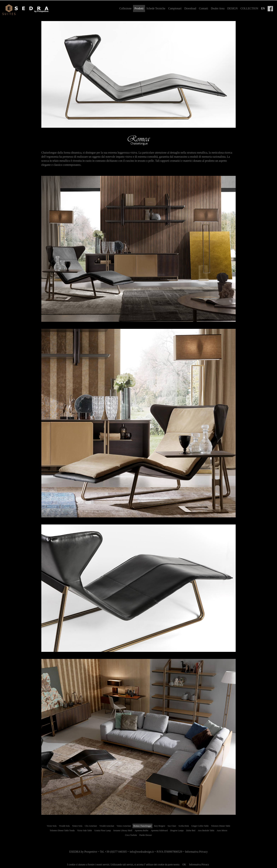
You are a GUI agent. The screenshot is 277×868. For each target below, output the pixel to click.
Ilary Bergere (160, 826)
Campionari (175, 8)
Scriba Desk (184, 826)
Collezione (126, 8)
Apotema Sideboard (159, 830)
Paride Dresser (146, 835)
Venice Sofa (77, 826)
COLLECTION (249, 8)
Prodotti (139, 8)
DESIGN (233, 8)
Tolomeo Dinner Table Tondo (62, 830)
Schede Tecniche (156, 8)
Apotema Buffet (141, 830)
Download (190, 8)
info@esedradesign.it (142, 852)
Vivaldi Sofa (64, 826)
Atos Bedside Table (206, 830)
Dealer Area (218, 8)
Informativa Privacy (199, 865)
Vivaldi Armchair (107, 826)
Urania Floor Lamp (103, 830)
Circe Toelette (131, 835)
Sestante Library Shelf (123, 830)
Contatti (204, 8)
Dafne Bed (191, 830)
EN (263, 8)
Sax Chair (172, 826)
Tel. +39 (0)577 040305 (113, 852)
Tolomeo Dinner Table (221, 826)
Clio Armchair (91, 826)
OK (184, 865)
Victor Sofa (52, 826)
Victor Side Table (85, 830)
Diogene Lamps (177, 830)
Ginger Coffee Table (200, 826)
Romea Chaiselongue (142, 826)
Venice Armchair (124, 826)
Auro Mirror (222, 830)
